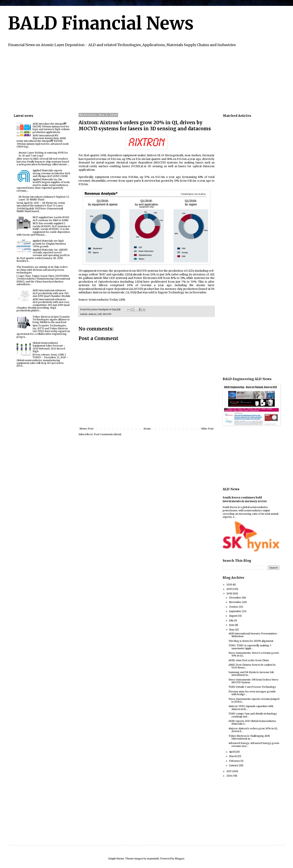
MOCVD (107, 314)
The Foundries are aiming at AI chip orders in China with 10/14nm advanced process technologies (42, 270)
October (234, 607)
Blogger (180, 859)
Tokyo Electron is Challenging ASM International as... (249, 737)
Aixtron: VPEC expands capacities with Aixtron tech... (251, 708)
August (233, 616)
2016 (230, 776)
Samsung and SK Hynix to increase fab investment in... (251, 674)
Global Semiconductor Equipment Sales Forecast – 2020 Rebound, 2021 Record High (49, 347)
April (232, 752)
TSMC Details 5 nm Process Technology (252, 687)
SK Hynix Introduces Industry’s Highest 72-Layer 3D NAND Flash (44, 198)
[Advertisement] (131, 79)
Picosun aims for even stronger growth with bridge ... (252, 693)
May (232, 630)
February (235, 761)
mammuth (153, 859)
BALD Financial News (101, 23)
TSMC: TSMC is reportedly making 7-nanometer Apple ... (250, 647)
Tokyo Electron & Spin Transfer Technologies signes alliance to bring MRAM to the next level (51, 320)
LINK (122, 300)
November (236, 602)
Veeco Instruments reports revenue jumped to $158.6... (254, 700)
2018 (230, 593)
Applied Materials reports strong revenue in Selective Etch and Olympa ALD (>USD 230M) (51, 173)
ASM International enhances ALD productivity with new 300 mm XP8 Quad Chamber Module (51, 293)
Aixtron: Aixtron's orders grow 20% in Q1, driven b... (253, 730)
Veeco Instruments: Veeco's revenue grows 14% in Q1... (254, 654)
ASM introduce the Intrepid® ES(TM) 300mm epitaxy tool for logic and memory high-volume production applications (51, 128)
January (234, 765)
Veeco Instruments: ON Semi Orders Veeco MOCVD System (253, 681)
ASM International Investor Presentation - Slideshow (254, 635)
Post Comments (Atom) (108, 434)
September (236, 611)
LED (100, 314)
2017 (229, 771)
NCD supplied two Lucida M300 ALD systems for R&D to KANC (51, 219)
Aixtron (92, 314)
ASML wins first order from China (249, 660)
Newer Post (86, 429)
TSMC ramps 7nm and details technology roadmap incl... (253, 715)
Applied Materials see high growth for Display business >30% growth (49, 244)
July (232, 620)
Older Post (207, 429)
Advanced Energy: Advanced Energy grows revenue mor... (254, 744)
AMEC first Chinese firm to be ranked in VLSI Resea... (252, 666)
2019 (229, 589)
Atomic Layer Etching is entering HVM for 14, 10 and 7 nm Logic (43, 154)
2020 (230, 584)
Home (147, 429)
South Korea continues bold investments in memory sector (245, 499)
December (235, 598)
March (233, 756)
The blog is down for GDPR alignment (251, 641)
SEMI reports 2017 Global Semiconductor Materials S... (252, 722)
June (232, 625)
